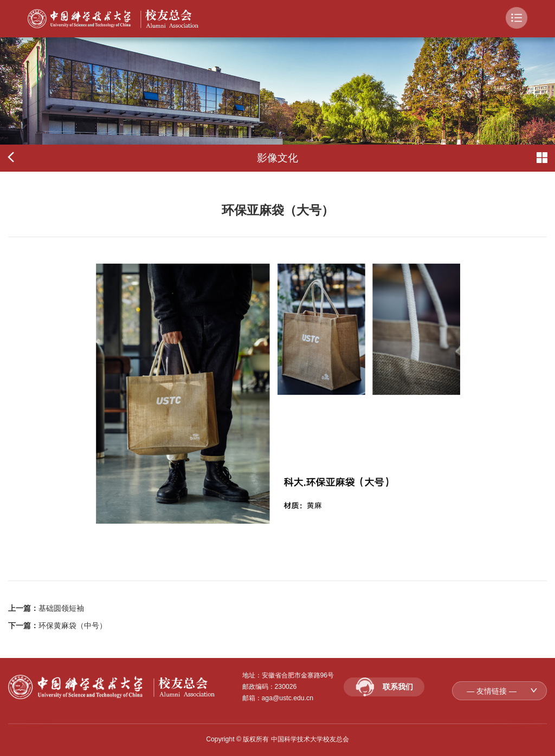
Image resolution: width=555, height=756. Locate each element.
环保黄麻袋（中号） (73, 625)
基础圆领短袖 (61, 608)
